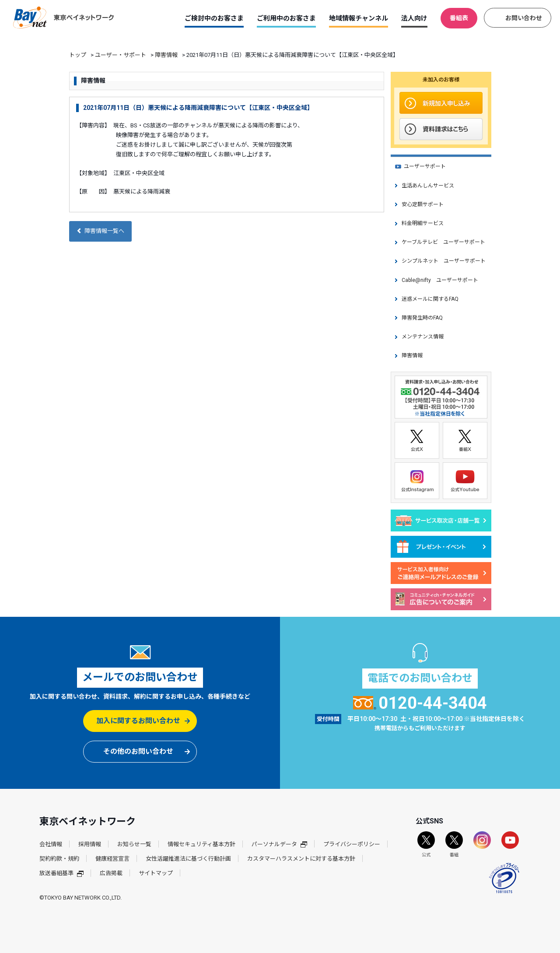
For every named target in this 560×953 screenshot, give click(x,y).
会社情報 (51, 844)
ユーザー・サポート (121, 55)
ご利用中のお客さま (286, 18)
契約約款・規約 (59, 859)
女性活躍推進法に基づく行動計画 (188, 859)
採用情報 (90, 844)
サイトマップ (156, 873)
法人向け (414, 18)
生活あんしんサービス (428, 186)
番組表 (459, 18)
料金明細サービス (423, 223)
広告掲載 (111, 873)
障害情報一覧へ (100, 231)
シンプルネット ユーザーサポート (444, 261)
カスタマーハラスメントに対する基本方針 (301, 859)
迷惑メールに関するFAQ (430, 299)
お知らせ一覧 (134, 844)
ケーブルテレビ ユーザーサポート (443, 242)
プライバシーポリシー (352, 844)
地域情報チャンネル (359, 18)
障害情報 (166, 55)
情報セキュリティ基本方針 (201, 844)
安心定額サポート (423, 204)
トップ (78, 55)
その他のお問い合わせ (138, 751)
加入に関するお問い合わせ (138, 721)
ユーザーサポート (425, 166)
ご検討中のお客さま (214, 18)
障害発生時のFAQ (422, 318)
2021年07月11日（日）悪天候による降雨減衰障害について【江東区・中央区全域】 (198, 108)
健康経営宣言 (112, 859)
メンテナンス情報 (423, 337)
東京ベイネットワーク (63, 18)
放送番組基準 (61, 873)
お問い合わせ (524, 18)
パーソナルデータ (279, 844)
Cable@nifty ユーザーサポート (440, 280)
